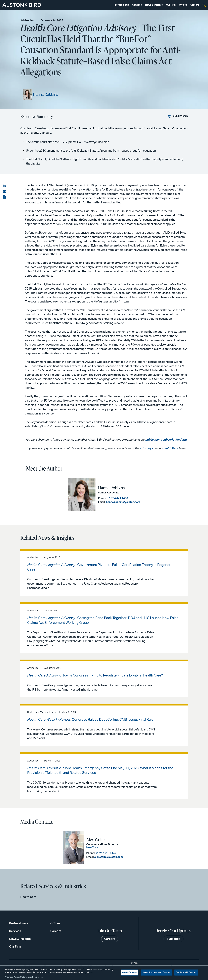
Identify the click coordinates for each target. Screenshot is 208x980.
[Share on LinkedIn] (5, 186)
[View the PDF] (5, 197)
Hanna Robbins (45, 94)
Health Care (170, 448)
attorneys (146, 448)
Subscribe (173, 939)
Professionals (121, 5)
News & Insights (154, 5)
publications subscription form (166, 440)
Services (137, 5)
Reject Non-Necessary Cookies (156, 972)
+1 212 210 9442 (106, 853)
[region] (104, 973)
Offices (183, 5)
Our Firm (171, 5)
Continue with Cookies (186, 972)
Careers (195, 5)
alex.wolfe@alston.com (109, 857)
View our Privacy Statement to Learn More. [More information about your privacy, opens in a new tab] (24, 977)
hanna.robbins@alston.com (123, 502)
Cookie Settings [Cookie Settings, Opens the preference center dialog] (130, 972)
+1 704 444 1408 (118, 498)
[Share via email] (5, 192)
